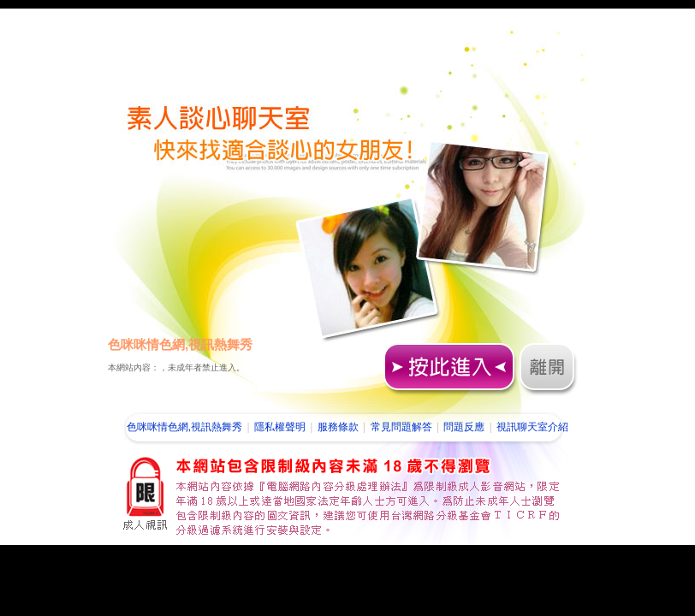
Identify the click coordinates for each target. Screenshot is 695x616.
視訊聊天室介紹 (532, 427)
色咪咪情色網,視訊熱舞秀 (184, 427)
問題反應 (464, 427)
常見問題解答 (401, 427)
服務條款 (338, 427)
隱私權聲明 (280, 427)
